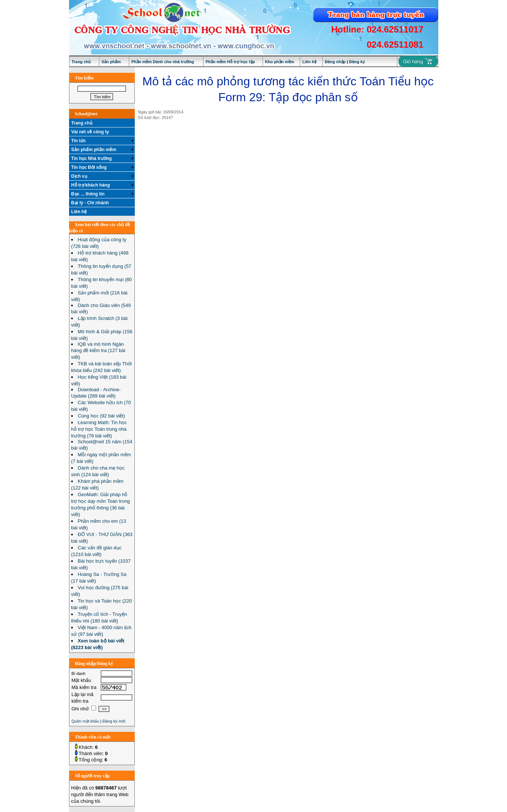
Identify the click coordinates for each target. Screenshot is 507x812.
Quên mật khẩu (85, 721)
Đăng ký (357, 62)
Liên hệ (309, 62)
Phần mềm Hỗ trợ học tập (230, 62)
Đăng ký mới (114, 721)
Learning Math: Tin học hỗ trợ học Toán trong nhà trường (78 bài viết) (99, 429)
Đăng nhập (335, 62)
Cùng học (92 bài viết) (102, 416)
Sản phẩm (111, 62)
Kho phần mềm (280, 62)
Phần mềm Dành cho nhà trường (163, 62)
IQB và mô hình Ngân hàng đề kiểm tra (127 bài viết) (98, 351)
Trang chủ (81, 62)
